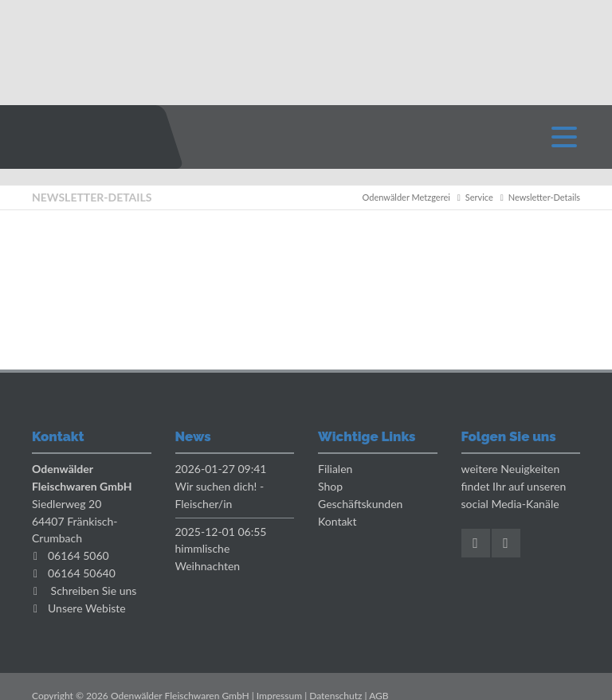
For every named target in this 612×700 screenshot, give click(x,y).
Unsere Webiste (87, 608)
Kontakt (337, 521)
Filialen (335, 469)
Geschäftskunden (360, 504)
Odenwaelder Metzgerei (84, 137)
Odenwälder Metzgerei (406, 197)
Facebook (476, 543)
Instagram (506, 543)
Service (479, 197)
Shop (330, 486)
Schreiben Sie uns (94, 591)
